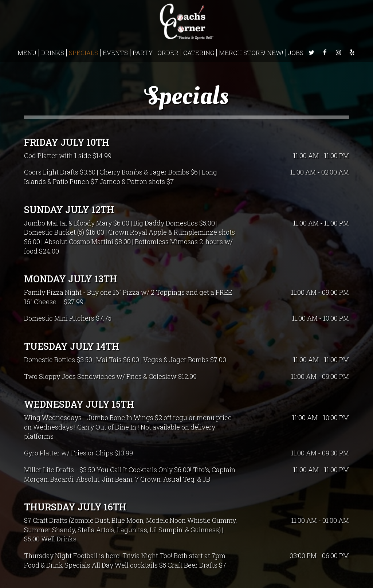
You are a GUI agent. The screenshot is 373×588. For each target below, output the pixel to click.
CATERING (199, 53)
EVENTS (115, 53)
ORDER (168, 53)
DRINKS (53, 53)
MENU (27, 53)
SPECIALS (83, 53)
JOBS (296, 53)
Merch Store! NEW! (251, 53)
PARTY (143, 53)
